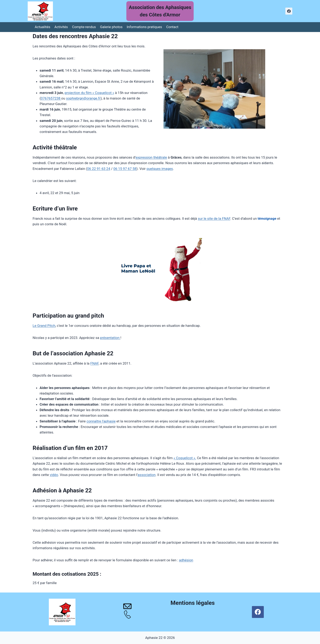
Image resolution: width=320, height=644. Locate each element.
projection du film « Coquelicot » (89, 93)
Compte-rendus (84, 27)
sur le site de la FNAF (214, 218)
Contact (172, 27)
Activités (61, 27)
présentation (110, 338)
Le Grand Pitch (44, 326)
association (147, 475)
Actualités (42, 27)
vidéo (54, 475)
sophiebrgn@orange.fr (83, 98)
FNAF (94, 363)
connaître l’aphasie (101, 421)
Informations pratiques (144, 27)
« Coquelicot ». (185, 458)
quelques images (160, 169)
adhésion (186, 560)
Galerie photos (111, 27)
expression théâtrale (151, 157)
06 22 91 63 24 (99, 169)
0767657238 (51, 98)
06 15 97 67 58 (125, 169)
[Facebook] (289, 11)
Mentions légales (193, 603)
